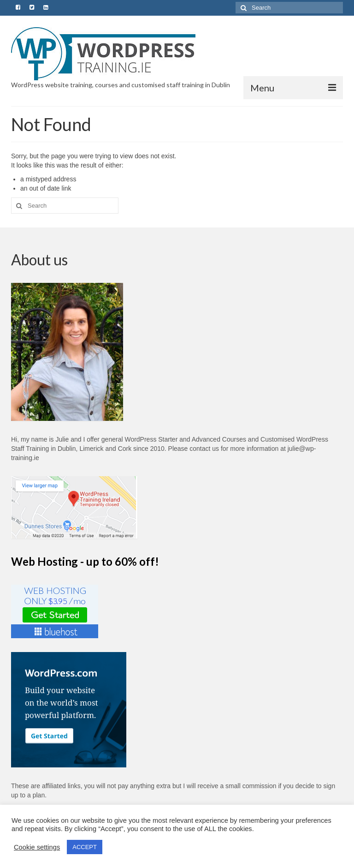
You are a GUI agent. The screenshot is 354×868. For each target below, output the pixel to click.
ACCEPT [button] (85, 847)
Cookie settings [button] (37, 847)
